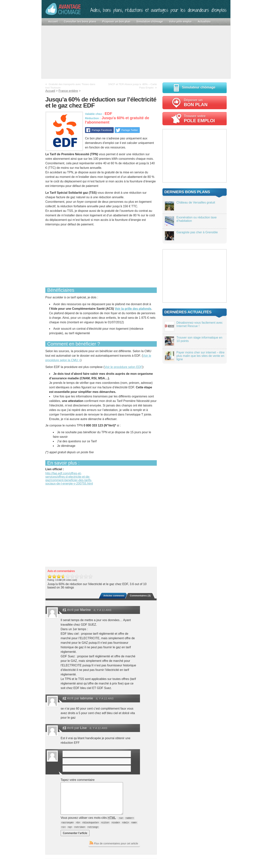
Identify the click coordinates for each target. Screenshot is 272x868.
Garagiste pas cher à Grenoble (197, 232)
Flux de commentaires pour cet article (116, 843)
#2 (64, 698)
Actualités (204, 22)
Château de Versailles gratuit (196, 202)
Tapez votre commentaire (78, 780)
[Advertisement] (136, 52)
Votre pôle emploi (180, 22)
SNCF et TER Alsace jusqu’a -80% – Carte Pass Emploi (133, 86)
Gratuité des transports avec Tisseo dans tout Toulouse (70, 86)
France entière (68, 91)
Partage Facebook (102, 130)
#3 (64, 728)
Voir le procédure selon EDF (123, 367)
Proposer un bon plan (116, 22)
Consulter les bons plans (80, 22)
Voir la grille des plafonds (133, 309)
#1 (64, 610)
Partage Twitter (130, 130)
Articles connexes (114, 596)
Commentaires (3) (140, 596)
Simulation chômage (150, 22)
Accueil (53, 22)
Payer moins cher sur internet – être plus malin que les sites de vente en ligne (200, 356)
